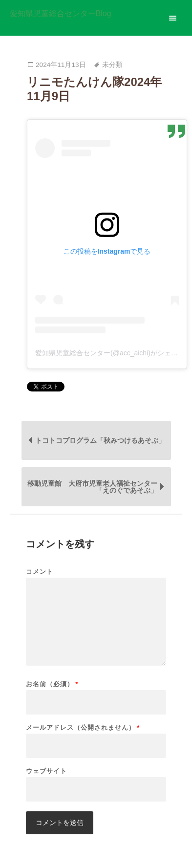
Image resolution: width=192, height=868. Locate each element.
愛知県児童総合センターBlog (61, 14)
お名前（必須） (52, 684)
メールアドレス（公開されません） (83, 727)
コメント (40, 572)
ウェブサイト (46, 771)
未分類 (112, 65)
